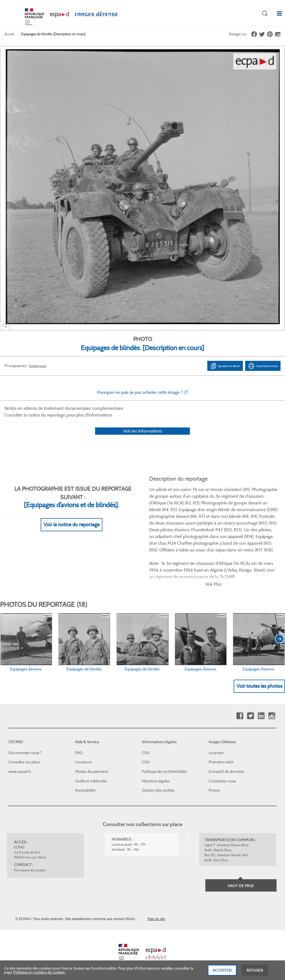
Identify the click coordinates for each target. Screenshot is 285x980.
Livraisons (84, 762)
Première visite (221, 762)
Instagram (272, 716)
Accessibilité (85, 790)
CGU (146, 762)
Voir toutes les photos (259, 686)
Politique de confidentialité (164, 771)
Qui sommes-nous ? (25, 753)
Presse (214, 790)
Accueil (9, 34)
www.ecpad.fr (20, 771)
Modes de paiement (92, 771)
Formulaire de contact (30, 870)
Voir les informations (143, 431)
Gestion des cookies (158, 790)
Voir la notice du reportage (72, 525)
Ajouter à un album (225, 366)
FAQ (79, 753)
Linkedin (261, 716)
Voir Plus (213, 584)
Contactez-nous (222, 781)
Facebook (240, 716)
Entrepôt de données (227, 771)
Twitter (250, 716)
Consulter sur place (24, 762)
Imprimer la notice (263, 366)
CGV (146, 753)
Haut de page (241, 886)
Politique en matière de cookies (39, 974)
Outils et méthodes (91, 781)
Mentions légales (156, 781)
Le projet (216, 753)
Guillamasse (38, 366)
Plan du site (156, 919)
